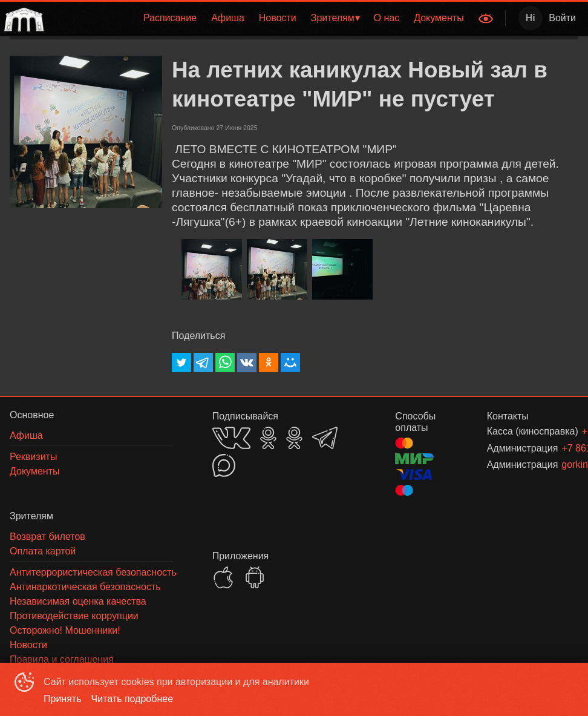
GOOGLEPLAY (255, 577)
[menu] (260, 18)
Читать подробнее (132, 699)
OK (268, 438)
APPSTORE (223, 577)
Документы (439, 18)
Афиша (228, 18)
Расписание (170, 18)
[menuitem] (170, 18)
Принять (63, 699)
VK (231, 438)
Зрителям (333, 18)
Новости (278, 18)
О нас (387, 18)
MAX (224, 465)
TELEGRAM (325, 438)
